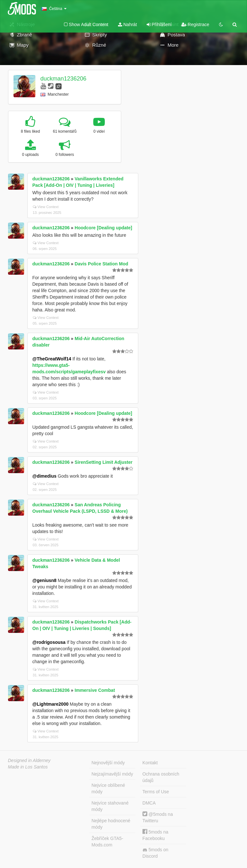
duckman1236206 (63, 79)
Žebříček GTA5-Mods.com (108, 842)
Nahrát (128, 24)
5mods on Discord (155, 853)
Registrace (195, 24)
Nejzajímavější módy (112, 774)
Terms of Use (156, 792)
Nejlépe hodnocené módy (111, 824)
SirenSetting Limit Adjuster (104, 462)
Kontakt (150, 763)
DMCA (149, 803)
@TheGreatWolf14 (52, 359)
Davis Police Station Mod (101, 264)
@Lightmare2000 (50, 704)
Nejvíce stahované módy (110, 806)
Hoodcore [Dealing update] (103, 228)
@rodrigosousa (49, 642)
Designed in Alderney (29, 760)
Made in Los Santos (28, 767)
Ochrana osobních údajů (161, 777)
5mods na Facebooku (155, 835)
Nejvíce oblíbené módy (108, 788)
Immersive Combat (95, 690)
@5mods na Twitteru (158, 817)
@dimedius (45, 476)
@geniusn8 (45, 580)
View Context (46, 207)
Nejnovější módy (108, 763)
